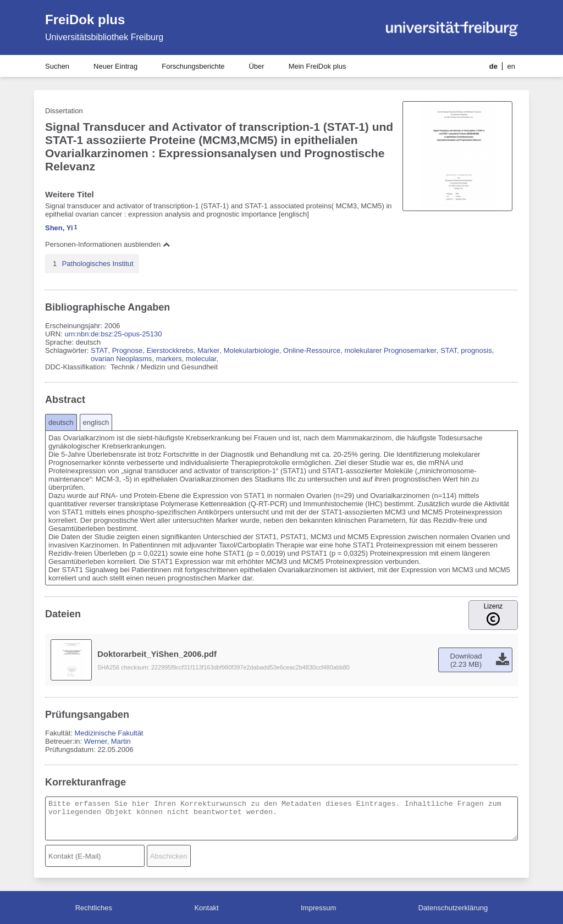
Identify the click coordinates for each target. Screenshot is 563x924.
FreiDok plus (85, 20)
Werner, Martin (107, 741)
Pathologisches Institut (98, 264)
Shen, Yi (59, 228)
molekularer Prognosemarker (390, 350)
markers (169, 359)
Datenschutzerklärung (453, 908)
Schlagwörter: (68, 350)
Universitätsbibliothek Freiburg (104, 37)
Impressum (318, 908)
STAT (99, 350)
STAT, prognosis (466, 350)
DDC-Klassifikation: (77, 367)
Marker (208, 350)
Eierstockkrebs (170, 350)
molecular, (202, 359)
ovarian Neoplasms (121, 359)
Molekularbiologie (252, 350)
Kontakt (206, 908)
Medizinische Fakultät (109, 733)
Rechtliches (94, 908)
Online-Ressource (312, 350)
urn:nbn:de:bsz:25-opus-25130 (113, 334)
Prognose (128, 350)
